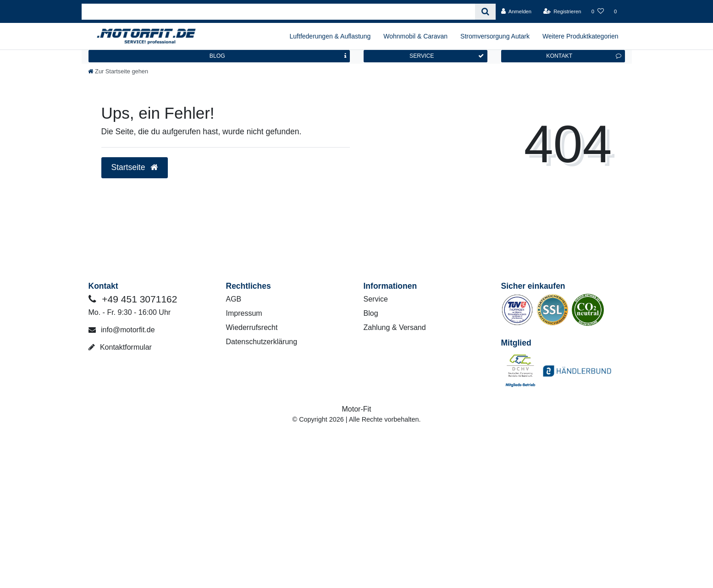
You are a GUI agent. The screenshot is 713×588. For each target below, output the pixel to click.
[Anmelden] (516, 11)
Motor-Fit (357, 409)
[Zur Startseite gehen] (118, 71)
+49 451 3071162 (133, 299)
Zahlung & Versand (395, 327)
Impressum (244, 313)
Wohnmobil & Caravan (415, 36)
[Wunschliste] (598, 11)
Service (376, 299)
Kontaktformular (120, 347)
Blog (371, 313)
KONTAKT (583, 56)
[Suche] (485, 12)
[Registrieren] (562, 11)
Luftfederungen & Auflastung (330, 36)
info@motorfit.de (122, 330)
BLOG (278, 56)
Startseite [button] (135, 167)
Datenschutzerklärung (262, 342)
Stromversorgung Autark (495, 36)
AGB (234, 299)
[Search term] (279, 12)
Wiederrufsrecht (252, 327)
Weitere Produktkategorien (580, 36)
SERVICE (447, 56)
